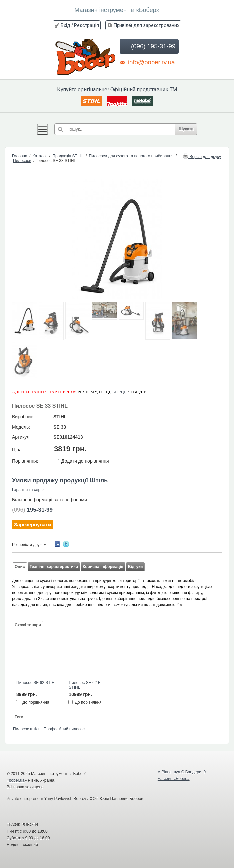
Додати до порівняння (85, 461)
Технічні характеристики (54, 567)
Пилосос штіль (27, 729)
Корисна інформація (103, 567)
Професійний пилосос (64, 729)
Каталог (40, 156)
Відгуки (135, 567)
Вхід (65, 25)
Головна (20, 156)
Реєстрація (86, 25)
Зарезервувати (32, 525)
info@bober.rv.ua (147, 62)
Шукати (186, 129)
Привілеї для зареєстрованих (146, 25)
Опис (20, 567)
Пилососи (22, 161)
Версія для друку (202, 156)
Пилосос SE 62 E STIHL (84, 685)
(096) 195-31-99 (148, 46)
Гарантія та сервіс (29, 490)
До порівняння (36, 702)
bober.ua (17, 780)
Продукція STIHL (68, 156)
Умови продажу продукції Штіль (60, 480)
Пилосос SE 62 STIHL (36, 683)
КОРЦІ (119, 392)
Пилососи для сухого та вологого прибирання (131, 156)
